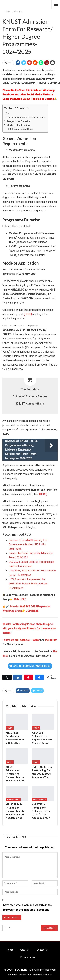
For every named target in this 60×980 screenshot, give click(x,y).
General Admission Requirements (26, 118)
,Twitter (35, 640)
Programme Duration (19, 121)
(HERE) (28, 314)
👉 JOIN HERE (18, 599)
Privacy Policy (28, 957)
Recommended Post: (23, 129)
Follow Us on (10, 640)
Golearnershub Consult (39, 975)
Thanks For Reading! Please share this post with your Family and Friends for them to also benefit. (29, 629)
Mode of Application (18, 125)
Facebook (25, 640)
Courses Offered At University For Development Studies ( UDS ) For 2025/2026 (28, 544)
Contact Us (43, 950)
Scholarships (13, 800)
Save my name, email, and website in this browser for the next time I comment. (28, 907)
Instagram (51, 640)
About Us (25, 950)
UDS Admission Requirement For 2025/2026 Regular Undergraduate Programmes (28, 584)
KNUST (10, 728)
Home (10, 950)
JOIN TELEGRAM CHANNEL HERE (30, 666)
